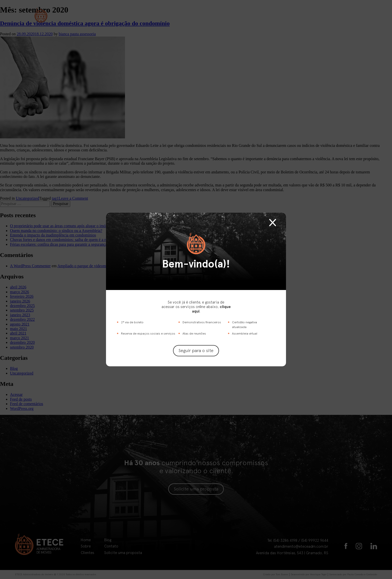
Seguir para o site (196, 350)
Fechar (273, 223)
